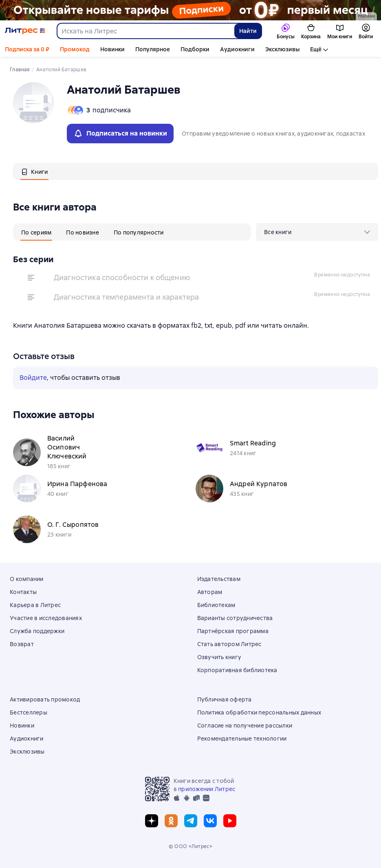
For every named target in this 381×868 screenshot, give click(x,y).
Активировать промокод (45, 699)
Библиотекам (216, 605)
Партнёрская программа (233, 631)
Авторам (210, 592)
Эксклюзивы (282, 49)
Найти (248, 31)
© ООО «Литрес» (191, 846)
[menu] (317, 232)
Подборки (195, 49)
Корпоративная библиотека (237, 670)
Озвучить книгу (219, 657)
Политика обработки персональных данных (259, 712)
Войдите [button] (33, 378)
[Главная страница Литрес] (25, 31)
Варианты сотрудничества (235, 618)
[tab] (34, 171)
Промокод (75, 49)
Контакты (23, 592)
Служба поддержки (37, 631)
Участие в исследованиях (46, 618)
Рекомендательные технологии (242, 739)
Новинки (112, 49)
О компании (27, 579)
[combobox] (145, 31)
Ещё (316, 49)
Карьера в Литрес (35, 605)
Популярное (153, 49)
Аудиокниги (237, 49)
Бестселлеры (29, 712)
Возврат (22, 644)
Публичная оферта (225, 699)
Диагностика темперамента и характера (126, 297)
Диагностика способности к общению (122, 277)
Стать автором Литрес (229, 644)
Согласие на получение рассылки (245, 726)
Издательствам (219, 579)
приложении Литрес (207, 789)
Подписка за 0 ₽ (27, 49)
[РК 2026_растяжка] (190, 10)
